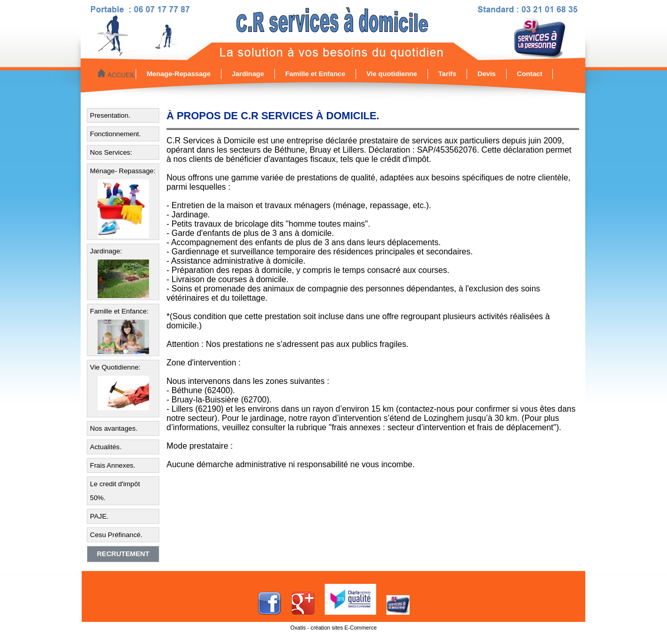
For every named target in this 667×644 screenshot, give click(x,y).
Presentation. (110, 115)
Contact (530, 74)
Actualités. (106, 447)
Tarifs (447, 74)
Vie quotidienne (392, 74)
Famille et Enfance (315, 74)
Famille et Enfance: (119, 311)
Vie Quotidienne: (115, 367)
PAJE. (99, 516)
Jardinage (248, 74)
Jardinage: (106, 251)
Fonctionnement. (115, 134)
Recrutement (123, 554)
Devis (487, 74)
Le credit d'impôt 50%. (115, 491)
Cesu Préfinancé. (116, 535)
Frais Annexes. (113, 465)
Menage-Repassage (178, 74)
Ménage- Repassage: (123, 171)
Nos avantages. (114, 428)
